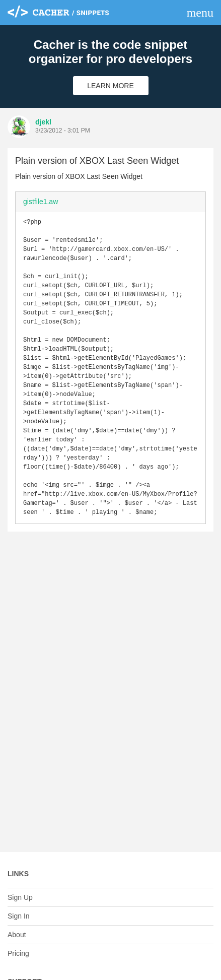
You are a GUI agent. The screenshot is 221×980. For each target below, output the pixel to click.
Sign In (19, 916)
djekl (43, 122)
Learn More (111, 86)
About (17, 935)
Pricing (18, 953)
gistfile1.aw (41, 202)
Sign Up (20, 897)
